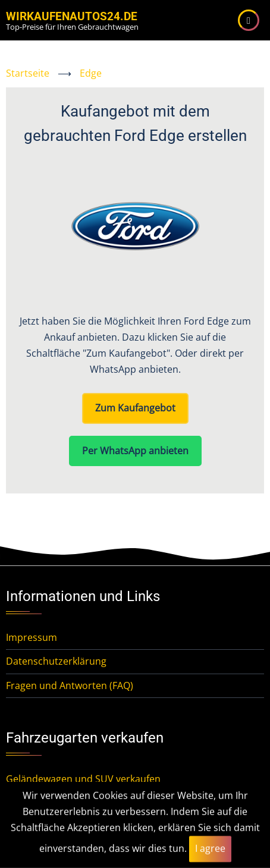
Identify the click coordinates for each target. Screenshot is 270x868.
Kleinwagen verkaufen (55, 803)
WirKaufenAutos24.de (72, 16)
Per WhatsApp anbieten (135, 451)
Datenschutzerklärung (56, 661)
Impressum (32, 637)
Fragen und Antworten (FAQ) (70, 685)
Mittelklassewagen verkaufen (70, 827)
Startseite (28, 73)
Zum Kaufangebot (135, 408)
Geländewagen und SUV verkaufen (83, 779)
